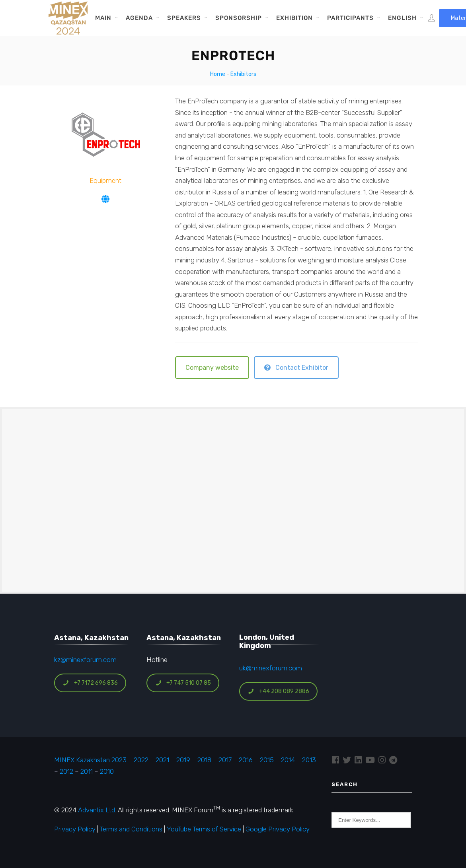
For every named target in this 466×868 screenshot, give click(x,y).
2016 (246, 760)
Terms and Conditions (131, 829)
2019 (182, 760)
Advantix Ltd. (97, 810)
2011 (87, 771)
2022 (141, 760)
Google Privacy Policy (278, 829)
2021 (162, 760)
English (402, 18)
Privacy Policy (75, 829)
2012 (66, 771)
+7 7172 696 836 (90, 683)
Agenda (139, 18)
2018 (204, 760)
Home (218, 74)
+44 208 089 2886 (279, 691)
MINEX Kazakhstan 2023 (90, 760)
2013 (309, 760)
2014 (288, 760)
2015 (267, 760)
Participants (350, 18)
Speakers (184, 18)
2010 (107, 771)
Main (103, 18)
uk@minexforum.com (271, 668)
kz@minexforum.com (85, 660)
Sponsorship (239, 18)
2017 (225, 760)
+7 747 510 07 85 (183, 683)
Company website (212, 368)
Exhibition (294, 18)
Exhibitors (243, 74)
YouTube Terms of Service (204, 829)
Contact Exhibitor (296, 368)
